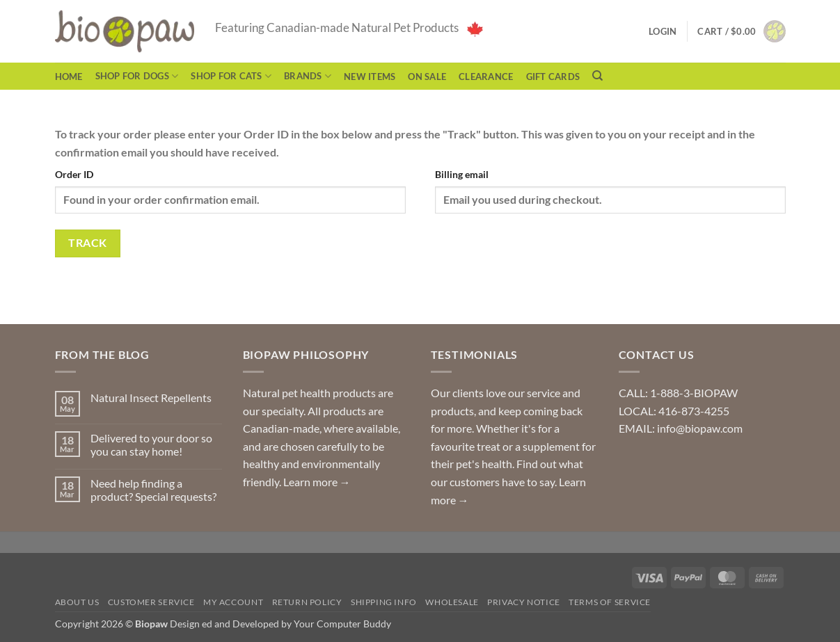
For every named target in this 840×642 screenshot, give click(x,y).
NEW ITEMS (370, 77)
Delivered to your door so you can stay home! (151, 444)
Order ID (74, 174)
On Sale (427, 77)
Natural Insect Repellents (151, 398)
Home (69, 77)
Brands (308, 76)
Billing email (462, 174)
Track (87, 243)
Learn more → (317, 482)
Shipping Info (384, 602)
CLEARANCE (486, 77)
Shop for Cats (231, 76)
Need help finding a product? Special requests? (153, 490)
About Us (77, 602)
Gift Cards (553, 77)
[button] (741, 31)
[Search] (597, 76)
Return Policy (307, 602)
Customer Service (151, 602)
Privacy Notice (524, 602)
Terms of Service (610, 602)
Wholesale (452, 602)
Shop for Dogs (137, 76)
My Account (233, 602)
